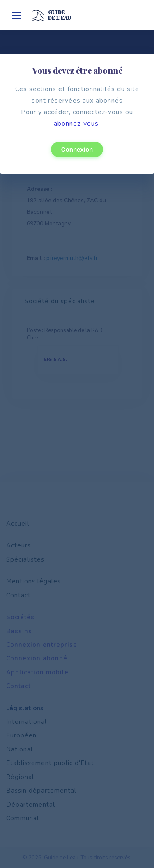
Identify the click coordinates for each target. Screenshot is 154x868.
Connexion (77, 149)
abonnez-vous (76, 124)
